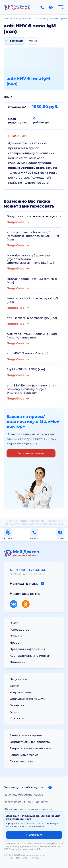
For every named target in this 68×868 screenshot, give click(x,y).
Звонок (34, 534)
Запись (8, 534)
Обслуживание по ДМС (27, 699)
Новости (16, 643)
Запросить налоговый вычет (31, 748)
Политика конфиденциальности (26, 802)
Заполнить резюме (24, 755)
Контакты (17, 718)
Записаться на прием (26, 735)
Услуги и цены (21, 692)
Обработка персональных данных (28, 809)
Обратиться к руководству (30, 742)
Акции (15, 712)
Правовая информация (27, 649)
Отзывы (16, 636)
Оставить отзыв (22, 761)
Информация (15, 41)
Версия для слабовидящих (28, 787)
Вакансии (17, 705)
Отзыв (60, 534)
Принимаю (34, 835)
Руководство (19, 630)
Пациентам (18, 679)
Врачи (14, 686)
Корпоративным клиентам (30, 656)
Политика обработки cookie (23, 795)
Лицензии (17, 662)
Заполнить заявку (31, 453)
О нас (14, 623)
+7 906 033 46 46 (36, 173)
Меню (33, 41)
